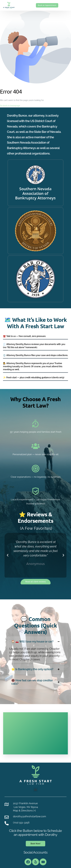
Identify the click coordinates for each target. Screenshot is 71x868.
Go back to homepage (10, 106)
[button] (8, 555)
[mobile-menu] (65, 5)
